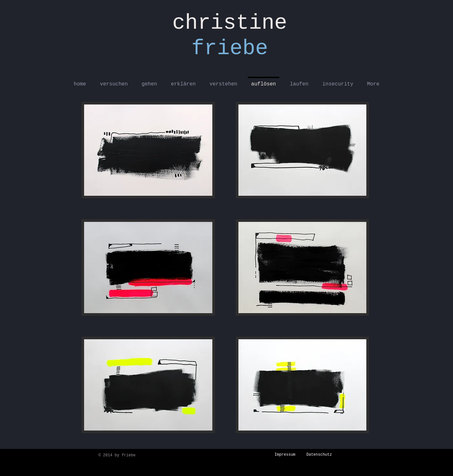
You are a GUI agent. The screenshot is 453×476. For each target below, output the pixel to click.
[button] (148, 150)
